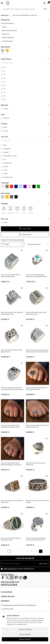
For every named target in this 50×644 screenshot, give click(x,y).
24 (3, 89)
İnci (3, 159)
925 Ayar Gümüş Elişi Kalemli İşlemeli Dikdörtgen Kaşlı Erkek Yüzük (11, 464)
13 (32, 551)
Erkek (4, 127)
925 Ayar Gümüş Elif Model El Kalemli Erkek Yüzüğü (10, 276)
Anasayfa (5, 15)
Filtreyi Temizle (25, 235)
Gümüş (3, 51)
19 (3, 78)
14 (3, 92)
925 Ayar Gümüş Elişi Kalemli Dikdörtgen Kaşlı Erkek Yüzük (10, 426)
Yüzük (4, 222)
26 (3, 96)
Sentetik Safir (7, 177)
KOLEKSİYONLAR (7, 41)
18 (3, 67)
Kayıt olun (43, 564)
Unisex (4, 131)
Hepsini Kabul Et (25, 639)
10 (3, 75)
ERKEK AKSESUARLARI (9, 30)
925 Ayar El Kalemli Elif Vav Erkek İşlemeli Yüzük (11, 351)
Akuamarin (6, 149)
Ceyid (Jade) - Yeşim (9, 156)
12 (3, 82)
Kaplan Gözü (6, 163)
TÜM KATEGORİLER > (8, 23)
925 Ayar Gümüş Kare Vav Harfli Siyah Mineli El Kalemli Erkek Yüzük (12, 389)
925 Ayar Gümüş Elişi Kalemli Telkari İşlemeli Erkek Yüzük (37, 426)
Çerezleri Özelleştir (25, 629)
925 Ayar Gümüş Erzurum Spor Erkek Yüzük (36, 464)
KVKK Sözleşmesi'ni (10, 569)
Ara (45, 9)
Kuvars (4, 166)
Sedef (4, 174)
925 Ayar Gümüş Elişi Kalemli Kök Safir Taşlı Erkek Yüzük (37, 389)
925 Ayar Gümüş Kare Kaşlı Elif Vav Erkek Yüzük (12, 501)
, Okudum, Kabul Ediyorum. (18, 569)
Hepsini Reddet (25, 634)
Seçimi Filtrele (25, 229)
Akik (4, 145)
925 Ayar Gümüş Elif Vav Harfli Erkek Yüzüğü (37, 501)
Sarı (7, 51)
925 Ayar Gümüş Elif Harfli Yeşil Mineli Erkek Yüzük (11, 539)
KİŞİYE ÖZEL (6, 34)
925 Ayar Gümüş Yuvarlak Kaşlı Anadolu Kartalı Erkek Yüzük (36, 539)
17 (3, 71)
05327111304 (9, 585)
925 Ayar (5, 118)
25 (3, 100)
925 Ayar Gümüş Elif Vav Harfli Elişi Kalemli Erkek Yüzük (12, 313)
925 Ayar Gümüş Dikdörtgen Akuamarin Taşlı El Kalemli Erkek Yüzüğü (36, 276)
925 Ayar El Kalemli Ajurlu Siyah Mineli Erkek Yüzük (36, 313)
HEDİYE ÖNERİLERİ (8, 38)
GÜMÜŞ (4, 27)
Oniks (4, 170)
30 (3, 85)
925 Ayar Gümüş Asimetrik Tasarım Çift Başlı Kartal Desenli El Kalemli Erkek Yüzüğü (37, 351)
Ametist (5, 152)
